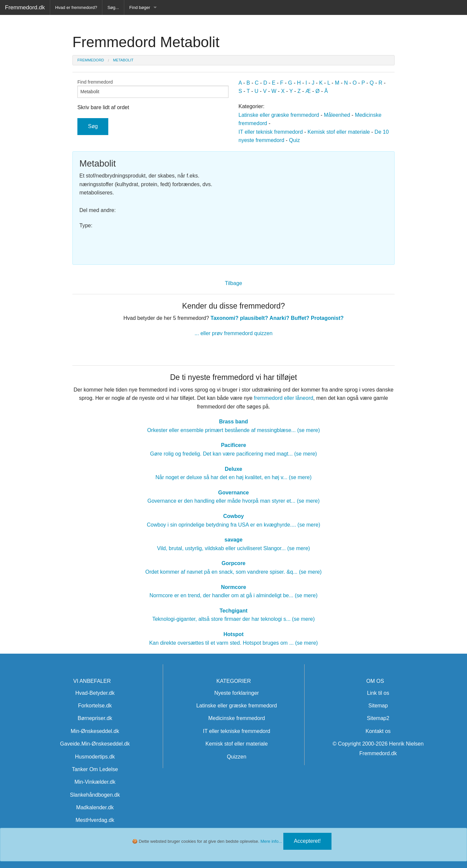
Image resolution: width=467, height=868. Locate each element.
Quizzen (237, 757)
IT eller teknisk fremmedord (271, 132)
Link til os (378, 693)
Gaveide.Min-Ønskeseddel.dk (95, 744)
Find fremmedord (153, 89)
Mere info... (271, 841)
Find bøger (140, 7)
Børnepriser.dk (95, 718)
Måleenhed (337, 115)
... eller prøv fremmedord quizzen (234, 333)
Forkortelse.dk (95, 706)
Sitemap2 (378, 718)
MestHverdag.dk (95, 820)
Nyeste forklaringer (236, 693)
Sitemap (378, 706)
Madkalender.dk (95, 807)
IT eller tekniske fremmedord (236, 731)
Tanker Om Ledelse (95, 769)
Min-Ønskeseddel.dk (95, 731)
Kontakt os (378, 731)
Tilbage (234, 283)
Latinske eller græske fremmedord (279, 115)
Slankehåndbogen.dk (95, 795)
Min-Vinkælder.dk (95, 782)
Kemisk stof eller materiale (339, 132)
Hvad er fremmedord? (76, 7)
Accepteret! (307, 841)
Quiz (294, 140)
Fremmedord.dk (25, 7)
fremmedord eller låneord (283, 398)
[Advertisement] (313, 205)
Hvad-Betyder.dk (95, 693)
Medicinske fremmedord (237, 718)
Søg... (113, 7)
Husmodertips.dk (95, 757)
